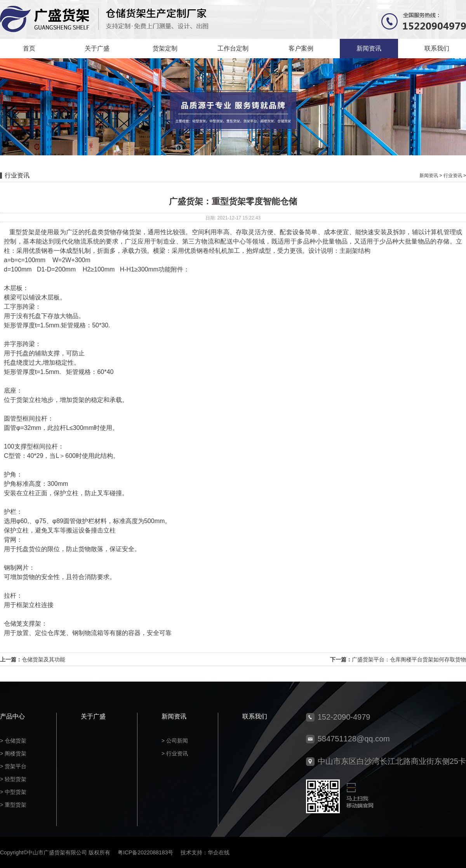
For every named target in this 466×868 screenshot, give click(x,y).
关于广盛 (97, 48)
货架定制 (165, 48)
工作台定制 (233, 48)
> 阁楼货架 (13, 753)
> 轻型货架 (13, 779)
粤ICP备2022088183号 (145, 852)
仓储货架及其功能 (43, 659)
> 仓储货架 (13, 741)
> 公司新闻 (175, 741)
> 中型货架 (13, 792)
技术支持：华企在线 (205, 852)
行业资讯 (453, 176)
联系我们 (437, 48)
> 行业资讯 (175, 753)
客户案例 (301, 48)
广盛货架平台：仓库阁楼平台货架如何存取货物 (409, 659)
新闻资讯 (369, 48)
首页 (29, 48)
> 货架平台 (13, 766)
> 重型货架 (13, 805)
